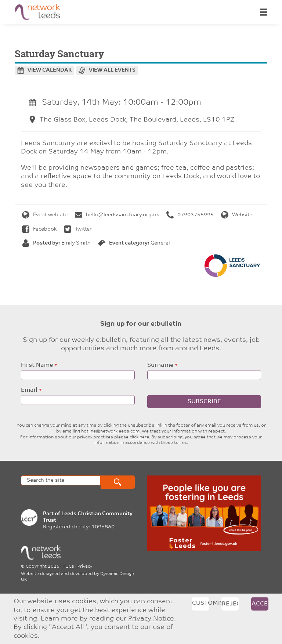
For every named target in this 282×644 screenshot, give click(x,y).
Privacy (85, 567)
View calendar (50, 70)
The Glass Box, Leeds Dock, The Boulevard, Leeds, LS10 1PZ (131, 120)
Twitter (78, 229)
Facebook (39, 229)
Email (29, 390)
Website (237, 215)
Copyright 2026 (43, 567)
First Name (37, 365)
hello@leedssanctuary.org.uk (117, 215)
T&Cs (68, 567)
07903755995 (190, 215)
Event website (45, 215)
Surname (160, 365)
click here (139, 437)
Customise (200, 603)
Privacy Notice (151, 619)
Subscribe (204, 402)
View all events (112, 70)
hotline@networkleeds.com (110, 431)
